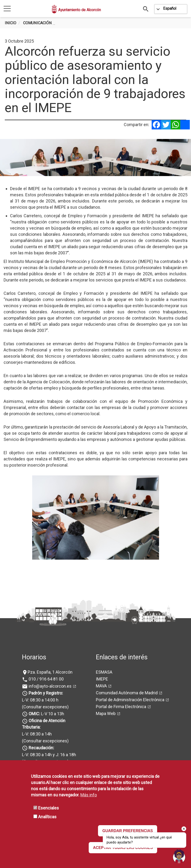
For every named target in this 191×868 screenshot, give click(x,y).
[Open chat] (179, 856)
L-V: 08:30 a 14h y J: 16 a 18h (49, 755)
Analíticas (47, 817)
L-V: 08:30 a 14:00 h (40, 700)
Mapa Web (106, 713)
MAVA (101, 686)
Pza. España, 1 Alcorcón (50, 672)
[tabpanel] (95, 158)
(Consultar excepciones (45, 707)
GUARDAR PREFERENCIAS (128, 831)
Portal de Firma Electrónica (121, 707)
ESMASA (104, 672)
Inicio (10, 23)
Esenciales (49, 808)
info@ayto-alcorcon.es (50, 686)
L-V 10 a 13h (46, 714)
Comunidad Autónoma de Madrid (127, 693)
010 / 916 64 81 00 (46, 679)
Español (170, 8)
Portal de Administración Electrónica (130, 700)
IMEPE (102, 679)
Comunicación (37, 23)
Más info (89, 795)
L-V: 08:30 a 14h (37, 734)
